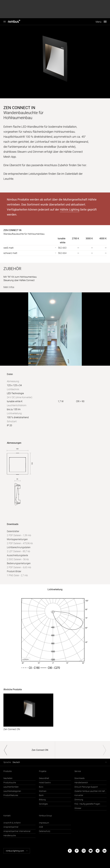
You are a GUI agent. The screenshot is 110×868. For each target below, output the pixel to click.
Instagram (84, 851)
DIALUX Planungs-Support (86, 787)
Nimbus (5, 20)
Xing (98, 851)
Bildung (42, 800)
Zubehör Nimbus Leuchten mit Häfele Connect (91, 791)
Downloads (79, 778)
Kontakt (7, 816)
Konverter (79, 795)
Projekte (43, 771)
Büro (41, 787)
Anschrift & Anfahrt (12, 823)
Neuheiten (8, 778)
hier (84, 165)
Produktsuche (10, 782)
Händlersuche (10, 835)
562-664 (62, 253)
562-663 (62, 248)
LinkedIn (104, 851)
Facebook (70, 851)
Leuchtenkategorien (12, 791)
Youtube (91, 851)
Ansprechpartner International (17, 831)
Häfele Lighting (70, 209)
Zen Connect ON (12, 729)
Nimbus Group (45, 816)
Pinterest (77, 851)
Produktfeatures (11, 795)
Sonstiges (43, 804)
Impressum (44, 823)
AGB (41, 827)
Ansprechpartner (11, 827)
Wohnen (43, 791)
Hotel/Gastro (45, 782)
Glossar (78, 808)
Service (78, 771)
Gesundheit (44, 778)
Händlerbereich (81, 782)
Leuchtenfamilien (11, 787)
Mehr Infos (9, 287)
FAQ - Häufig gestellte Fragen (87, 804)
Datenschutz (45, 831)
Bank (41, 795)
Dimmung (79, 800)
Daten (10, 374)
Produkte (8, 771)
